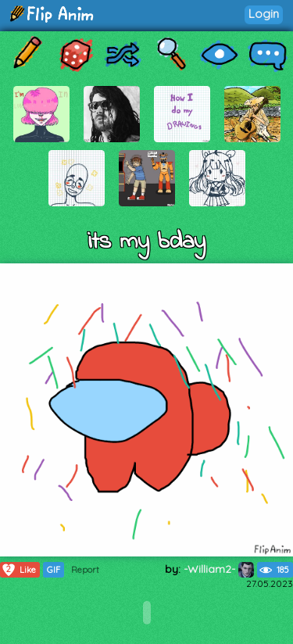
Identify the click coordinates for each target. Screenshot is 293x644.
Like (18, 570)
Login (264, 14)
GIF (54, 570)
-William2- (219, 569)
